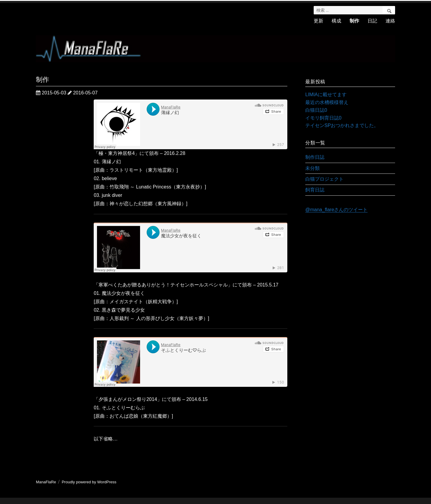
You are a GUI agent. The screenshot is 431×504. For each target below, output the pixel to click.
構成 (336, 21)
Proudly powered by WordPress (89, 482)
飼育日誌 (315, 190)
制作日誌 (315, 157)
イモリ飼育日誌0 (323, 118)
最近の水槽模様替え (327, 102)
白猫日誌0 (316, 110)
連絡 (390, 21)
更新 (318, 21)
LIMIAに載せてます (326, 95)
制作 (354, 21)
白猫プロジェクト (324, 179)
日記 (372, 21)
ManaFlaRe (46, 482)
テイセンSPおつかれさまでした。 (342, 125)
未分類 (312, 168)
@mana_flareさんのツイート (336, 210)
